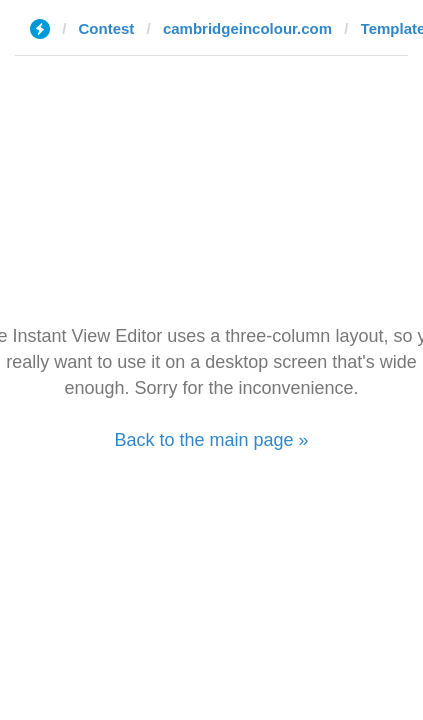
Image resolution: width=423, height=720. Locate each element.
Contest (107, 28)
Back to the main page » (211, 440)
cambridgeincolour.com (247, 28)
